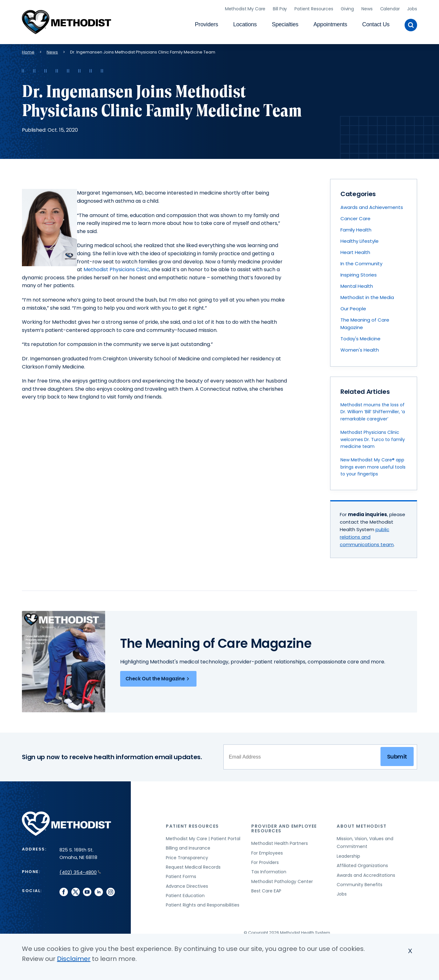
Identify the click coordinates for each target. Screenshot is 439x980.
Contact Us (376, 24)
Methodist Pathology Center (282, 880)
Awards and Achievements (372, 206)
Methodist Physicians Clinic (116, 268)
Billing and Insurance (188, 846)
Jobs (412, 8)
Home (28, 50)
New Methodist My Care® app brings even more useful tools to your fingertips (373, 465)
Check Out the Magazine (158, 677)
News (367, 8)
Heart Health (355, 251)
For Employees (267, 851)
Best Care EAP (266, 889)
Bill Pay (280, 8)
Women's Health (360, 348)
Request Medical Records (193, 866)
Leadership (348, 854)
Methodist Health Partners (280, 842)
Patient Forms (181, 875)
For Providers (265, 861)
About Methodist (362, 825)
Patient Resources (314, 8)
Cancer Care (355, 217)
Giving (347, 8)
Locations (245, 24)
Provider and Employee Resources (284, 827)
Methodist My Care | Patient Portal (203, 837)
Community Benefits (360, 883)
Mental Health (357, 284)
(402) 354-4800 (80, 871)
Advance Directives (187, 884)
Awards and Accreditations (366, 873)
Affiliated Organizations (362, 864)
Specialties (285, 24)
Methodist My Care (245, 8)
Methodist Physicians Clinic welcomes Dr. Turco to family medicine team (373, 438)
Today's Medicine (360, 337)
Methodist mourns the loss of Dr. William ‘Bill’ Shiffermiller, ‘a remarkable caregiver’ (373, 410)
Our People (353, 307)
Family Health (356, 228)
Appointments (330, 24)
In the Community (361, 262)
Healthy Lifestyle (360, 239)
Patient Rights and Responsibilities (203, 903)
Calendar (390, 8)
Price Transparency (187, 856)
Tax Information (269, 870)
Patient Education (185, 894)
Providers (207, 24)
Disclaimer (74, 959)
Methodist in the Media (367, 296)
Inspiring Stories (359, 273)
